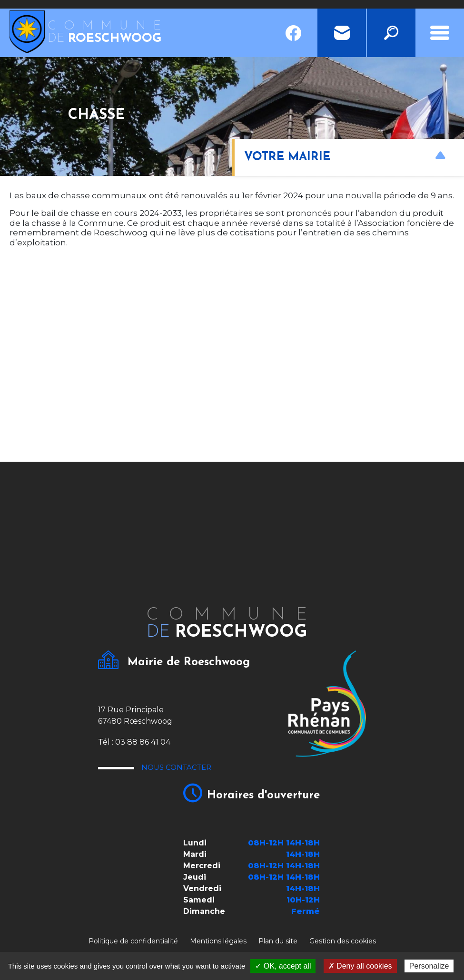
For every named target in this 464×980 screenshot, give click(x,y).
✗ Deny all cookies (360, 966)
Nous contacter (198, 769)
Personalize (429, 966)
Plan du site (278, 941)
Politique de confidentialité (133, 941)
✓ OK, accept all (283, 966)
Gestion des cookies (343, 941)
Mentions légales (218, 941)
